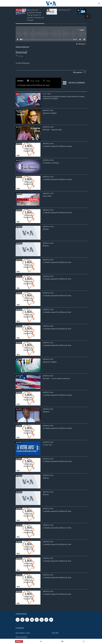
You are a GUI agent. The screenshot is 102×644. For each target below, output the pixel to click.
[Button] (20, 56)
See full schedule (74, 83)
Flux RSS (55, 633)
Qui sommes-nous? (23, 633)
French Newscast (23, 47)
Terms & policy (21, 637)
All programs (79, 72)
